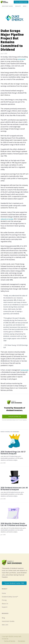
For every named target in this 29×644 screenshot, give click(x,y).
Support (5, 607)
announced (22, 59)
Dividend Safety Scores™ (10, 597)
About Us (5, 604)
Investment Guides (7, 6)
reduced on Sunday (7, 219)
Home (4, 593)
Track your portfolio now (15, 416)
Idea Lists (18, 6)
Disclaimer (22, 641)
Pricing (4, 600)
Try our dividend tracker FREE (14, 583)
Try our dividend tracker (21, 2)
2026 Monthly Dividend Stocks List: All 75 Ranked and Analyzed (14, 524)
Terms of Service (10, 641)
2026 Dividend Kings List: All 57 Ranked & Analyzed (13, 453)
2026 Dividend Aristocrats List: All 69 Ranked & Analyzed (14, 489)
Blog (3, 618)
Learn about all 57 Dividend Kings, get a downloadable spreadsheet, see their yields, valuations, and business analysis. (12, 458)
